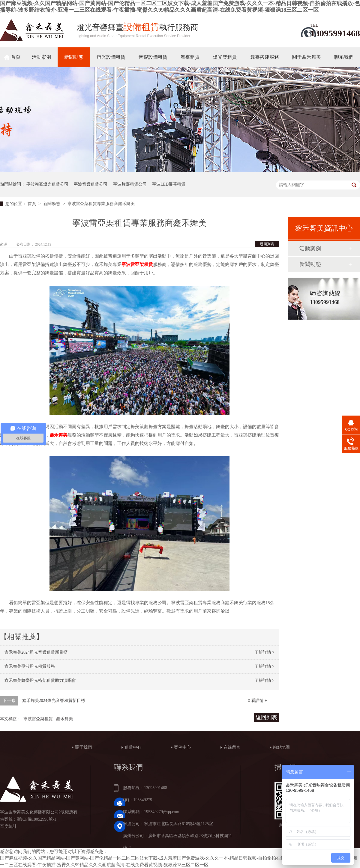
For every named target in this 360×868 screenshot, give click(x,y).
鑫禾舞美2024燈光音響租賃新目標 (36, 652)
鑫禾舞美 (64, 719)
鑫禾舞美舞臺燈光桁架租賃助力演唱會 (40, 680)
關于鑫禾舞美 (307, 57)
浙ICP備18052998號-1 (36, 819)
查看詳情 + (257, 701)
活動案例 (41, 57)
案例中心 (182, 747)
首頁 (16, 57)
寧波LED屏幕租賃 (169, 184)
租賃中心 (133, 747)
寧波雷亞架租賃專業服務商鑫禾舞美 (101, 204)
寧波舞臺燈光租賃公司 (47, 184)
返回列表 (267, 244)
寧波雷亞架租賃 (38, 719)
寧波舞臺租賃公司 (130, 184)
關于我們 (83, 747)
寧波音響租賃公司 (91, 184)
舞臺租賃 (190, 57)
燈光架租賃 (225, 57)
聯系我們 (344, 57)
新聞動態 (74, 57)
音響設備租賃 (153, 57)
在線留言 (232, 747)
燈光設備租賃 (111, 57)
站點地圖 (281, 747)
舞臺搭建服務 (265, 57)
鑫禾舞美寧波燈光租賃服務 (30, 666)
